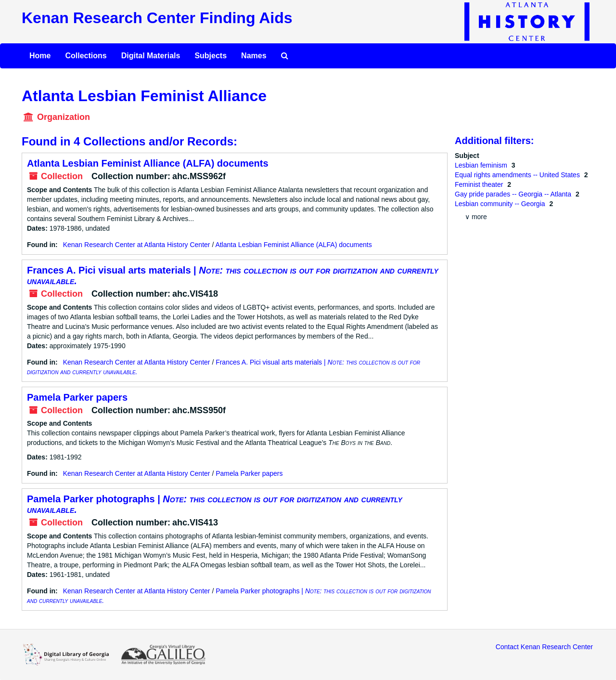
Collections (86, 56)
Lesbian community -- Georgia (501, 204)
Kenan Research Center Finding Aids (157, 18)
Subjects (211, 56)
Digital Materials (151, 56)
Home (40, 56)
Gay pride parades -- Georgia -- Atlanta (514, 194)
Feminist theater (480, 184)
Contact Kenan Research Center (544, 647)
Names (254, 56)
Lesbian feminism (482, 165)
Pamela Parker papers (77, 397)
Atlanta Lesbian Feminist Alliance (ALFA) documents (148, 163)
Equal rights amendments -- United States (518, 175)
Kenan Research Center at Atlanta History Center (137, 245)
